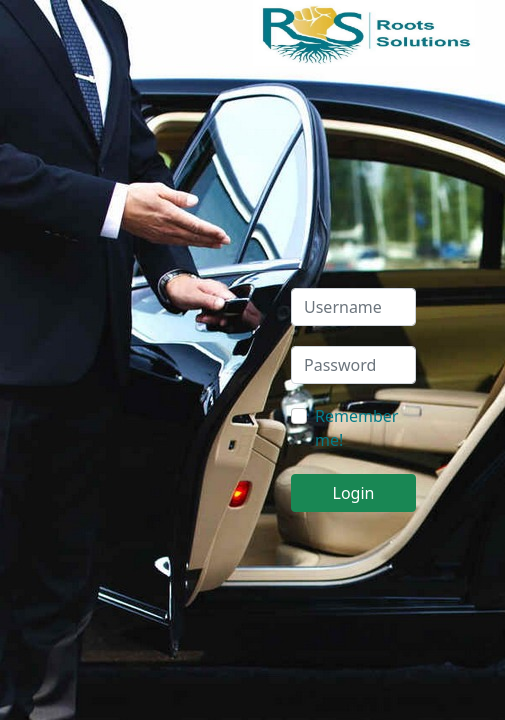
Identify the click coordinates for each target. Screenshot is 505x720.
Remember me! (356, 428)
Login (354, 493)
